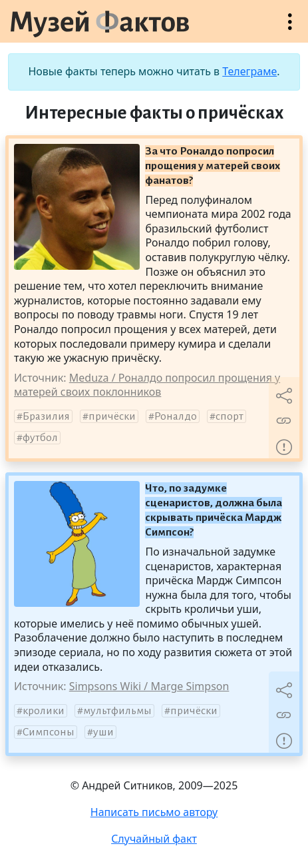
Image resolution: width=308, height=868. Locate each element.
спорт (230, 416)
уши (103, 732)
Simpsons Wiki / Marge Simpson (149, 686)
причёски (112, 416)
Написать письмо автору (154, 812)
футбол (40, 438)
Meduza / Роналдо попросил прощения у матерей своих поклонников (147, 385)
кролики (44, 711)
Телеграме (249, 71)
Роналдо (176, 416)
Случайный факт (154, 839)
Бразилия (46, 416)
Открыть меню (290, 28)
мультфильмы (117, 711)
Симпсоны (49, 732)
